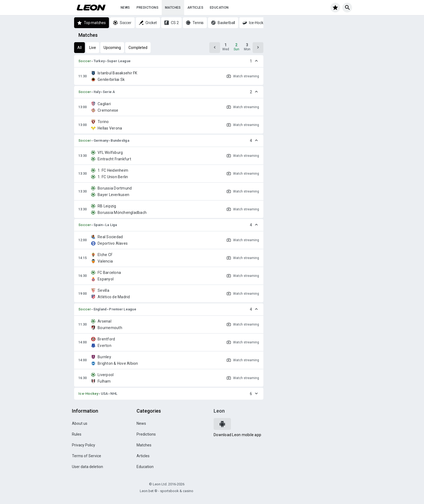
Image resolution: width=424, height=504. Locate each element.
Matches (173, 8)
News (125, 8)
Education (219, 8)
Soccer (85, 61)
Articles (195, 8)
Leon (219, 411)
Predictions (148, 8)
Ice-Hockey (88, 394)
